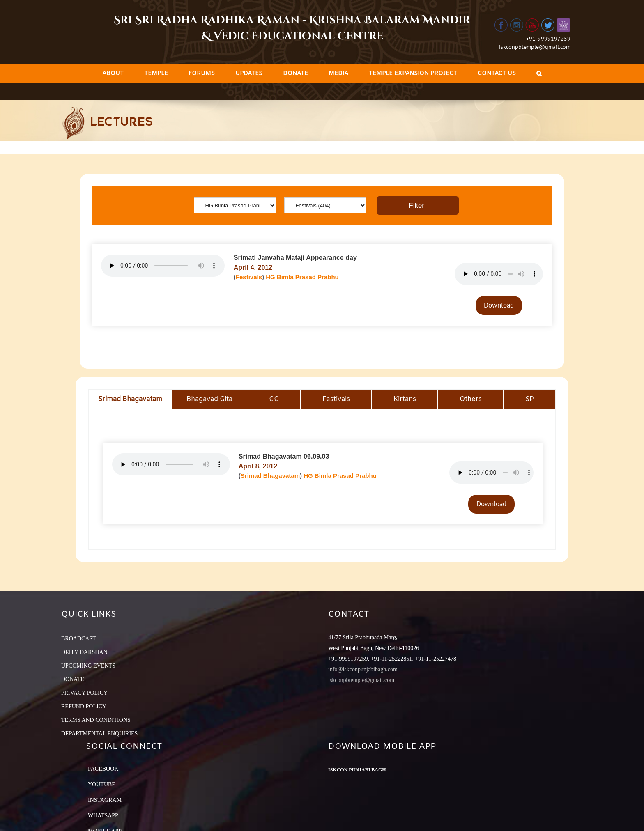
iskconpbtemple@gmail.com (535, 47)
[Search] (539, 74)
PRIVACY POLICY (84, 693)
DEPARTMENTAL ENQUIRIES (99, 733)
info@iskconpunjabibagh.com (363, 669)
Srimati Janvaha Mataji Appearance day (295, 258)
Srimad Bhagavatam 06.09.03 (284, 456)
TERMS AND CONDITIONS (96, 720)
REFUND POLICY (84, 706)
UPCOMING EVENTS (88, 666)
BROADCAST (79, 639)
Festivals (249, 277)
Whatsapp (103, 816)
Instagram (105, 800)
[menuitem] (113, 74)
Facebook (103, 769)
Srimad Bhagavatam (270, 476)
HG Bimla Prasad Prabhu (302, 277)
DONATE (73, 679)
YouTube (102, 784)
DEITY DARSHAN (84, 652)
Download (499, 305)
